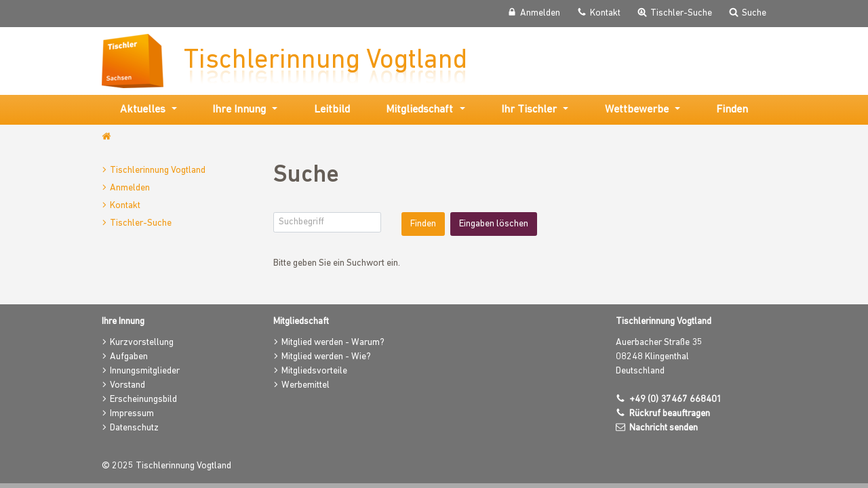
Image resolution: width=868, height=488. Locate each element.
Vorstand (127, 385)
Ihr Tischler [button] (529, 110)
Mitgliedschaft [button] (419, 110)
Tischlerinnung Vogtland (158, 170)
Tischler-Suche (141, 223)
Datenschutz (134, 428)
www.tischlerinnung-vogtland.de (107, 137)
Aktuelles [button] (143, 110)
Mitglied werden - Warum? (333, 343)
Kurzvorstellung (142, 343)
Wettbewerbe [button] (637, 110)
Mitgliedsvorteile (314, 371)
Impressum (132, 414)
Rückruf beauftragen (670, 414)
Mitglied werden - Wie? (326, 357)
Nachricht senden (664, 428)
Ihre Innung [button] (239, 110)
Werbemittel (305, 385)
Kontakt (125, 206)
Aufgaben (129, 357)
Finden (732, 110)
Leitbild (332, 110)
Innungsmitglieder (145, 371)
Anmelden (130, 188)
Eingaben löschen (494, 224)
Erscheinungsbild (143, 400)
